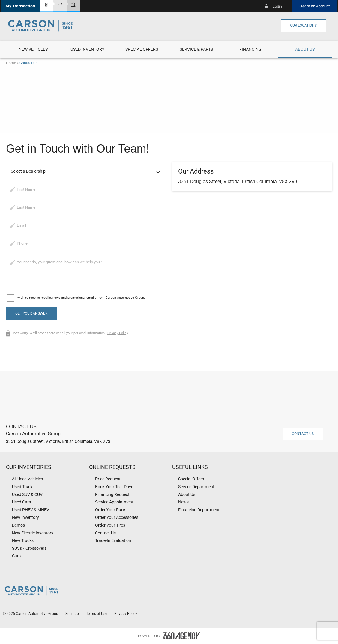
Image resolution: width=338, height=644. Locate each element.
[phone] (86, 243)
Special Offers (142, 49)
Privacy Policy (118, 333)
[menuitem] (33, 49)
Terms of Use (97, 614)
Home (11, 63)
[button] (20, 6)
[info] (86, 272)
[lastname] (86, 207)
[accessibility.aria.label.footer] (182, 636)
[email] (86, 225)
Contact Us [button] (303, 434)
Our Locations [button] (303, 26)
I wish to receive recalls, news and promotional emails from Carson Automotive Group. (80, 298)
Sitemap (73, 614)
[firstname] (86, 189)
